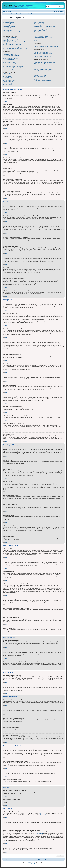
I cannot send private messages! (41, 36)
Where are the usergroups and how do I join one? (45, 26)
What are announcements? (9, 80)
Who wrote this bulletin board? (41, 75)
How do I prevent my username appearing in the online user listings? (18, 39)
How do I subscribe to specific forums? (42, 63)
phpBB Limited (42, 813)
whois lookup (40, 833)
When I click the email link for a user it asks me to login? (15, 48)
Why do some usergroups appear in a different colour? (46, 29)
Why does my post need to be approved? (12, 68)
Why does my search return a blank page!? (43, 54)
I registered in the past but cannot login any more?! (14, 29)
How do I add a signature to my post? (11, 56)
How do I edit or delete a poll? (10, 60)
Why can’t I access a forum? (9, 61)
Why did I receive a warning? (9, 64)
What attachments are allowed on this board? (44, 69)
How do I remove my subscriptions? (42, 65)
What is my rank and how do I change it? (12, 47)
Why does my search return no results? (42, 52)
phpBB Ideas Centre (8, 824)
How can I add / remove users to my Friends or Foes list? (46, 46)
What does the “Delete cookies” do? (11, 33)
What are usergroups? (39, 25)
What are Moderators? (39, 24)
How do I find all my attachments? (41, 71)
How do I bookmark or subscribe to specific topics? (45, 62)
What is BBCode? (7, 74)
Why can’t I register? (8, 25)
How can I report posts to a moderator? (12, 65)
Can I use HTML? (7, 75)
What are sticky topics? (8, 82)
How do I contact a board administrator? (43, 81)
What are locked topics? (8, 83)
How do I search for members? (41, 55)
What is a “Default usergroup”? (41, 30)
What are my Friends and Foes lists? (42, 45)
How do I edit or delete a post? (10, 54)
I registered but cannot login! (9, 26)
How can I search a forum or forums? (42, 51)
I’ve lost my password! (8, 30)
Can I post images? (7, 78)
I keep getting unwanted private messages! (43, 38)
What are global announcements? (11, 79)
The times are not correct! (9, 40)
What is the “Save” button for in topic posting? (13, 66)
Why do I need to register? (9, 22)
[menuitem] (12, 11)
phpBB (28, 251)
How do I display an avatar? (9, 46)
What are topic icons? (8, 84)
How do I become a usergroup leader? (42, 28)
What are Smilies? (7, 76)
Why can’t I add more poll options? (11, 58)
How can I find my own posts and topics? (43, 56)
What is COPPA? (7, 24)
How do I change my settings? (10, 38)
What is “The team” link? (39, 32)
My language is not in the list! (10, 43)
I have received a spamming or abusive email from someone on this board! (49, 40)
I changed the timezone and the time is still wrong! (14, 42)
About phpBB (43, 815)
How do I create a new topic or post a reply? (13, 53)
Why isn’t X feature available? (40, 77)
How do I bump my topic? (9, 69)
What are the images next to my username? (13, 44)
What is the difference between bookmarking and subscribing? (47, 61)
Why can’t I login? (7, 28)
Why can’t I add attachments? (10, 62)
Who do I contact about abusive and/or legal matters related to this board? (48, 79)
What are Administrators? (40, 22)
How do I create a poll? (8, 57)
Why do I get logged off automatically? (11, 32)
